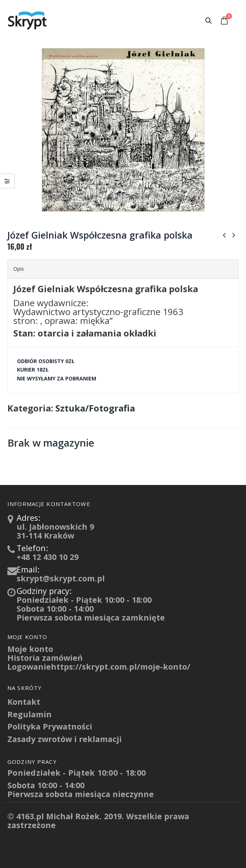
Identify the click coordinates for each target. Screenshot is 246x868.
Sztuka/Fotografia (95, 408)
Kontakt (24, 702)
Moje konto (30, 649)
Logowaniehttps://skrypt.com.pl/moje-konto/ (99, 667)
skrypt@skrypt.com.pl (61, 578)
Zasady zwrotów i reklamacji (65, 739)
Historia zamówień (45, 658)
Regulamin (30, 714)
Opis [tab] (19, 269)
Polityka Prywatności (50, 726)
